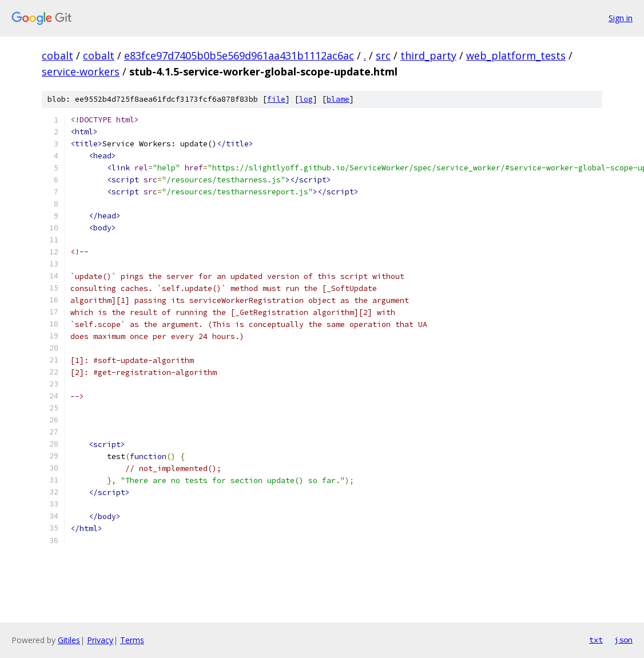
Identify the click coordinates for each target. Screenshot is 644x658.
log (306, 99)
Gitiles (69, 640)
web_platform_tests (516, 55)
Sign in (621, 18)
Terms (132, 640)
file (276, 99)
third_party (428, 55)
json (623, 640)
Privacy (100, 640)
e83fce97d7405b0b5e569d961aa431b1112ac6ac (239, 55)
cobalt (57, 55)
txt (596, 640)
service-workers (81, 71)
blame (338, 99)
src (383, 55)
